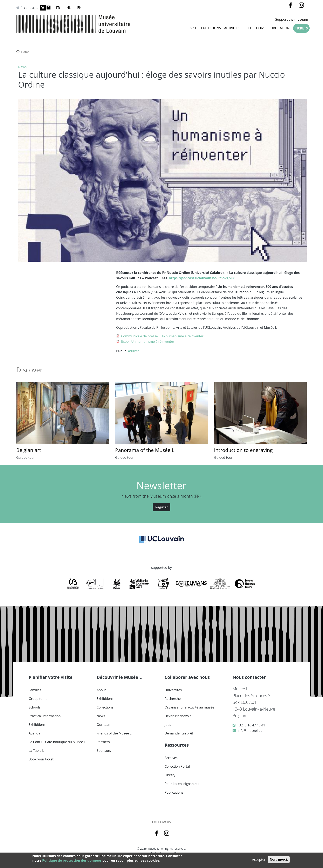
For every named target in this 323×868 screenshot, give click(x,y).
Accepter (259, 860)
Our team (104, 725)
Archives (171, 758)
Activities (232, 28)
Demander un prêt (179, 733)
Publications (280, 28)
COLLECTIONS (255, 28)
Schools (35, 707)
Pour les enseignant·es (182, 784)
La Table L (36, 751)
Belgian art (29, 450)
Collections (105, 707)
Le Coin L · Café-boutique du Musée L (57, 742)
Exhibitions (211, 28)
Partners (103, 742)
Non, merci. (279, 859)
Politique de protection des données (72, 860)
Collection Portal (177, 766)
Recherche (173, 699)
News (22, 67)
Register (161, 507)
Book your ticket (41, 759)
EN (79, 8)
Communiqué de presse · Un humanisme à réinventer (162, 336)
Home (25, 52)
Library (170, 775)
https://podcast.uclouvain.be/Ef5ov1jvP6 (202, 278)
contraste (31, 8)
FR (58, 8)
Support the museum (292, 19)
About (101, 690)
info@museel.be (250, 731)
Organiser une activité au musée (189, 707)
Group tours (38, 699)
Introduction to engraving (243, 450)
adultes (134, 351)
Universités (173, 690)
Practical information (45, 716)
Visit (194, 28)
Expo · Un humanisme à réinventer (148, 341)
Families (35, 690)
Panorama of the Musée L (145, 450)
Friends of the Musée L (114, 733)
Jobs (168, 725)
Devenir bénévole (178, 716)
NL (69, 8)
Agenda (34, 733)
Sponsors (104, 751)
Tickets (301, 28)
